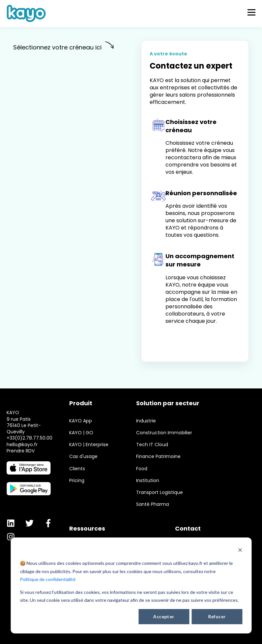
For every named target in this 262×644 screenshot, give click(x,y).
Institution (148, 481)
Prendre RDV (21, 464)
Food (142, 469)
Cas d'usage (83, 457)
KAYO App (81, 421)
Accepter (164, 616)
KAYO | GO (81, 433)
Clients (77, 469)
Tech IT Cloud (152, 445)
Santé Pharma (153, 504)
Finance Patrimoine (158, 457)
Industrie (146, 421)
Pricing (77, 481)
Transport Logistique (160, 492)
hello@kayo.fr (22, 458)
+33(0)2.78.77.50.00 (29, 451)
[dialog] (131, 585)
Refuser (217, 616)
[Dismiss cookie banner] (240, 551)
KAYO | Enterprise (89, 445)
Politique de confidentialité (48, 579)
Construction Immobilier (164, 433)
